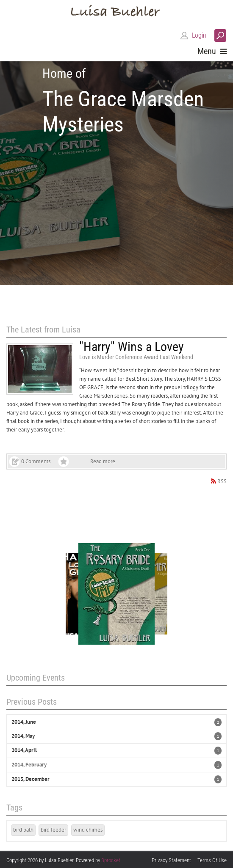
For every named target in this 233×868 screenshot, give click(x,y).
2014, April (24, 750)
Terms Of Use (212, 860)
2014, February (29, 765)
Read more (103, 461)
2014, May (23, 736)
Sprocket (111, 860)
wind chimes (88, 830)
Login (199, 35)
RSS (222, 481)
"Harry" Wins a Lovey (132, 347)
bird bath (23, 830)
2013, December (31, 779)
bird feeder (53, 830)
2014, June (24, 722)
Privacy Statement (171, 860)
